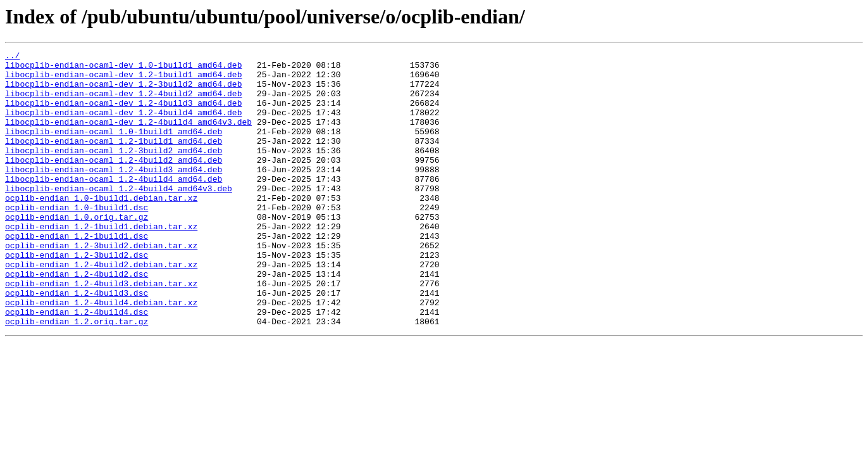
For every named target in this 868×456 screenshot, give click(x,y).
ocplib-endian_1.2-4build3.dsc (77, 342)
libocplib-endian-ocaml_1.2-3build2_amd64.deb (114, 171)
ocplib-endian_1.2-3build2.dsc (77, 296)
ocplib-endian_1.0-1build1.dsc (77, 239)
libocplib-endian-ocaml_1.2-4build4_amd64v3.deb (119, 217)
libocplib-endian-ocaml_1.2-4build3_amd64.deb (114, 194)
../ (12, 57)
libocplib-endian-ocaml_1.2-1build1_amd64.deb (114, 160)
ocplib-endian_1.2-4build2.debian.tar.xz (101, 308)
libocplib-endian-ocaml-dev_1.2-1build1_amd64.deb (123, 80)
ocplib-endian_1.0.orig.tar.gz (77, 251)
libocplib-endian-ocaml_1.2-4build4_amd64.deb (114, 205)
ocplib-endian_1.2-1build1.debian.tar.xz (101, 262)
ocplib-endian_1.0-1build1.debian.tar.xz (101, 228)
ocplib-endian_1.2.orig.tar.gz (77, 376)
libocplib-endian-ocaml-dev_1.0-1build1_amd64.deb (123, 68)
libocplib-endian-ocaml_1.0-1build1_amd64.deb (114, 148)
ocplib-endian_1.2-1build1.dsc (77, 274)
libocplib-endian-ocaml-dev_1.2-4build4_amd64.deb (123, 125)
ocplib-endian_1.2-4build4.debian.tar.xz (101, 353)
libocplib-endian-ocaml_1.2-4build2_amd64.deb (114, 182)
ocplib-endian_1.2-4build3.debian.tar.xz (101, 331)
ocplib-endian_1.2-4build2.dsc (77, 319)
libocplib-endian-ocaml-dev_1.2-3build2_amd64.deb (123, 91)
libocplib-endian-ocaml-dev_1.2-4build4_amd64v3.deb (128, 137)
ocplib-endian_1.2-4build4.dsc (77, 365)
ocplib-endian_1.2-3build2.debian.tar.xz (101, 285)
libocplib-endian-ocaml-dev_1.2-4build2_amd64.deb (123, 103)
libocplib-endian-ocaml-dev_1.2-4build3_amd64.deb (123, 114)
